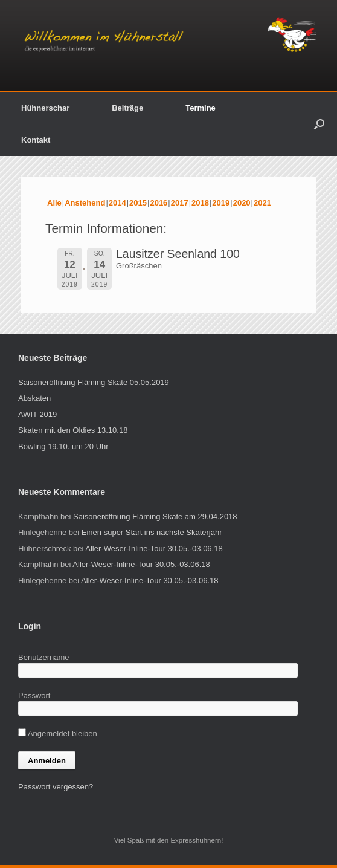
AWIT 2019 (37, 414)
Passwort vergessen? (56, 787)
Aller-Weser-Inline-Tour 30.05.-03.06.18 (154, 549)
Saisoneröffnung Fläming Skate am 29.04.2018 (155, 517)
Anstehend (85, 203)
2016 (159, 203)
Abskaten (34, 398)
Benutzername (44, 657)
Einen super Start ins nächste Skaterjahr (152, 532)
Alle (54, 203)
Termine (201, 108)
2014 (117, 203)
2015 (138, 203)
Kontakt (36, 140)
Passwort (34, 695)
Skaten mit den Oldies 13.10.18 (73, 430)
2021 (262, 203)
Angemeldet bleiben (58, 734)
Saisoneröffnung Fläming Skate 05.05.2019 (94, 382)
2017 (180, 203)
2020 (242, 203)
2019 (221, 203)
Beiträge (127, 108)
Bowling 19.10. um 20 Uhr (63, 446)
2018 (200, 203)
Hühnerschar (45, 108)
